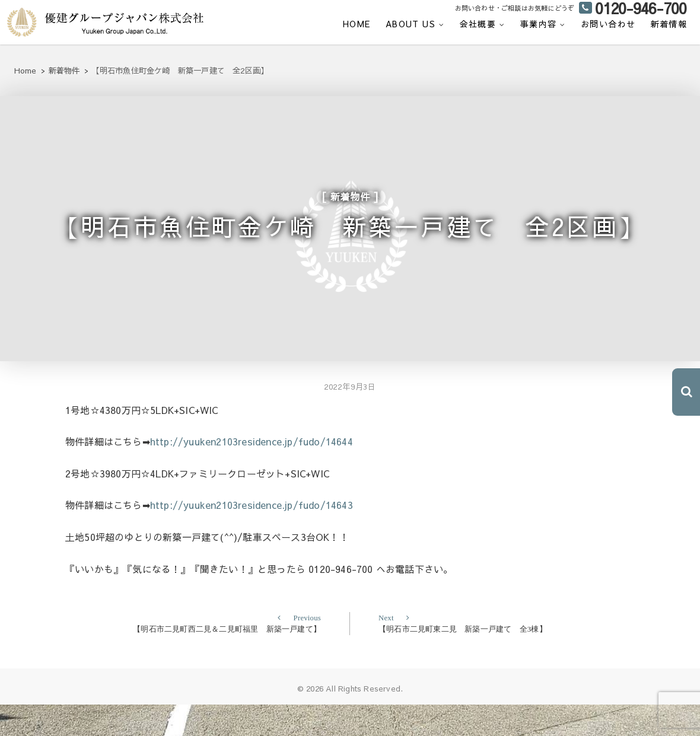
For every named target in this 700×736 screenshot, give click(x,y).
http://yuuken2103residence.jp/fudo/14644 (252, 473)
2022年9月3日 (350, 418)
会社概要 (478, 24)
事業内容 (539, 24)
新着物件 (350, 206)
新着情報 (669, 24)
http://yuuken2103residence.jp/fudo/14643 (252, 536)
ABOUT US (411, 24)
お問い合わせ (608, 24)
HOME (357, 24)
